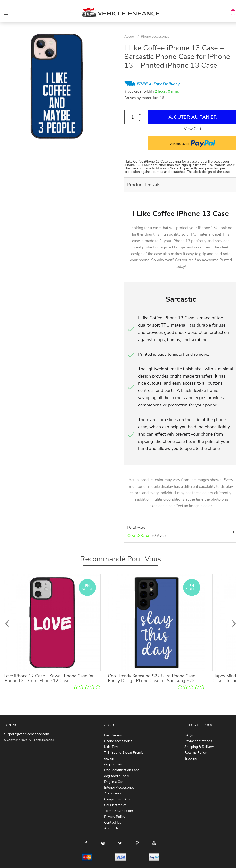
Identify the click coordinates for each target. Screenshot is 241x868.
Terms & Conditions (119, 811)
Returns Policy (195, 753)
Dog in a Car (113, 782)
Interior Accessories (119, 788)
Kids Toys (111, 747)
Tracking (191, 759)
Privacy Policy (115, 817)
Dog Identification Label (122, 770)
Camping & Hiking (118, 799)
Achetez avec (193, 143)
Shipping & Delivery (199, 747)
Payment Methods (198, 741)
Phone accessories (155, 37)
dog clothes (113, 764)
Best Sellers (113, 735)
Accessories (113, 794)
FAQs (189, 735)
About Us (111, 828)
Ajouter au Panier (193, 117)
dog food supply (116, 776)
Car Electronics (115, 805)
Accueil (130, 37)
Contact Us (113, 823)
